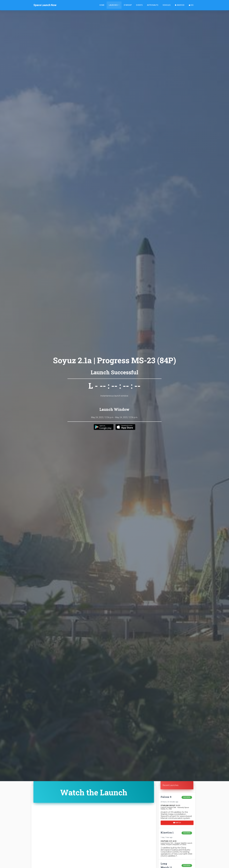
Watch (177, 823)
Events (139, 5)
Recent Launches (171, 785)
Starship (128, 5)
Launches (113, 5)
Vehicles (166, 5)
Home (102, 5)
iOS (191, 5)
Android (180, 5)
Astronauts (153, 5)
